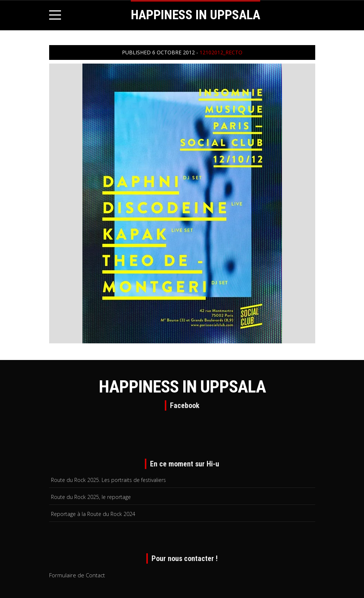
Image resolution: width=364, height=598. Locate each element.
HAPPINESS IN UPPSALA (195, 15)
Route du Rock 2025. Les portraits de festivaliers (108, 480)
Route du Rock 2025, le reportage (91, 497)
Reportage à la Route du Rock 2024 (93, 514)
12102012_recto (221, 52)
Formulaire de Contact (77, 575)
